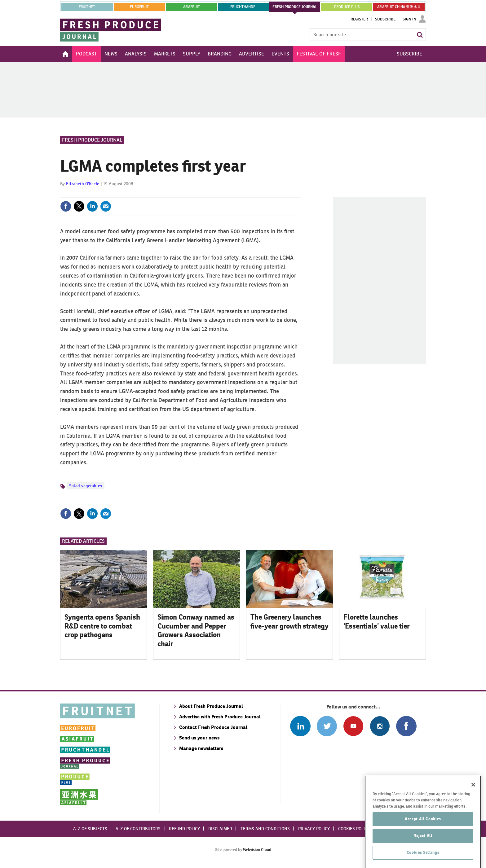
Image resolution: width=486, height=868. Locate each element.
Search (420, 35)
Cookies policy (354, 829)
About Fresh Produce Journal (211, 706)
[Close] (473, 808)
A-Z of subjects (90, 829)
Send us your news (199, 738)
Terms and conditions (265, 829)
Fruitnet (87, 7)
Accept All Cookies (423, 842)
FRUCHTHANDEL (244, 7)
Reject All (423, 859)
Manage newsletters (201, 748)
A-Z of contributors (138, 829)
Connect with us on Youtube (353, 726)
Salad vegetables (86, 486)
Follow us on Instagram (380, 726)
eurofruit (139, 7)
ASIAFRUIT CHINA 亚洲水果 (399, 7)
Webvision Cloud (257, 850)
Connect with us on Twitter (327, 726)
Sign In (409, 19)
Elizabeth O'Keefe (83, 184)
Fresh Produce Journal (92, 140)
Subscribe (385, 19)
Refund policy (184, 829)
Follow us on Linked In (300, 726)
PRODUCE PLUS (347, 7)
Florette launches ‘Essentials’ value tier (377, 622)
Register (359, 19)
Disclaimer (220, 829)
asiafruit (192, 7)
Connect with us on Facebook (406, 726)
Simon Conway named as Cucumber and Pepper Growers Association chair (196, 630)
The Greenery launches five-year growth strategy (289, 622)
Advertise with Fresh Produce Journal (220, 717)
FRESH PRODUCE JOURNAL (295, 7)
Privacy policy (314, 829)
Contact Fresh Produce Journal (213, 727)
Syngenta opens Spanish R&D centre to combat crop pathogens (102, 626)
